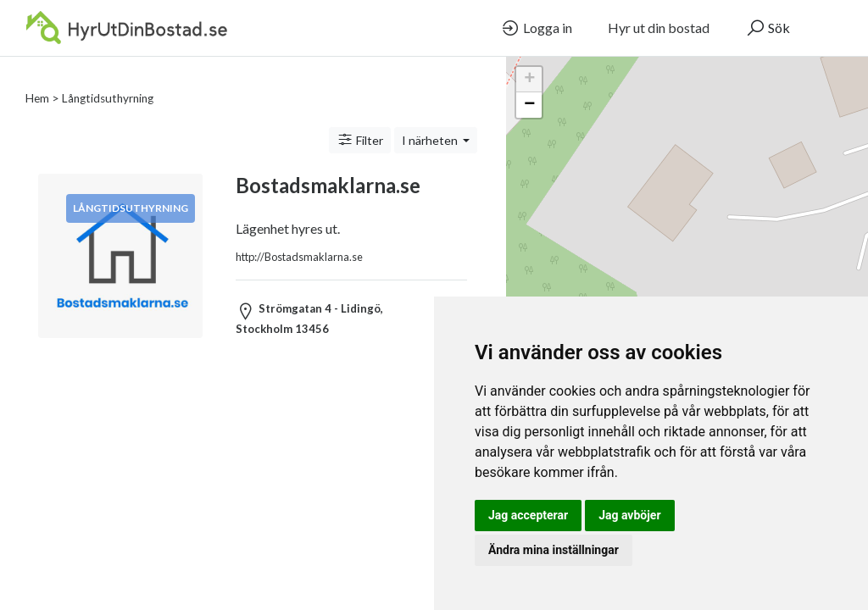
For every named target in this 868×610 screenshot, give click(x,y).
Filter (360, 119)
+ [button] (529, 80)
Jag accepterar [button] (528, 515)
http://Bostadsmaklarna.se (299, 236)
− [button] (529, 105)
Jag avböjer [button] (629, 515)
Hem (37, 78)
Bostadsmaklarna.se (328, 165)
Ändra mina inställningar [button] (554, 550)
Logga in (536, 28)
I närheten (431, 120)
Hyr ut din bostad (659, 28)
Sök (768, 28)
